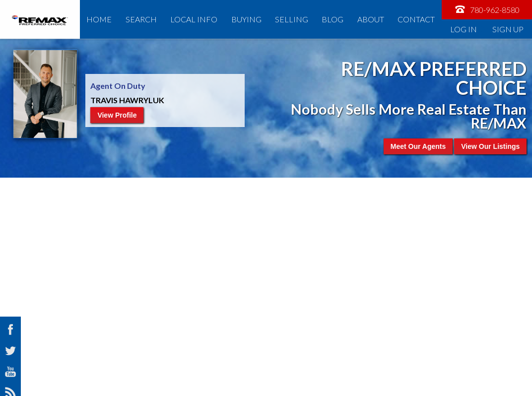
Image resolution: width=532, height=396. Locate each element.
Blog (332, 19)
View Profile (117, 115)
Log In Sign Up (487, 29)
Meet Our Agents (418, 146)
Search (141, 19)
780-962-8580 (487, 9)
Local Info (194, 19)
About (371, 19)
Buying (246, 19)
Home (99, 19)
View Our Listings (490, 146)
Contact (416, 19)
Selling (292, 19)
